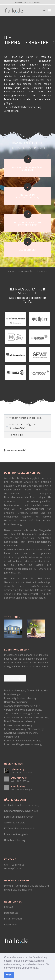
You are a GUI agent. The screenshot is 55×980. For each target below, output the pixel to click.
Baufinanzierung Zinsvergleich (21, 811)
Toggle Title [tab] (14, 435)
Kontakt (9, 907)
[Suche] (43, 10)
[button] (40, 968)
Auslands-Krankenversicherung (21, 805)
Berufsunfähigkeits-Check (19, 817)
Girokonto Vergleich (15, 823)
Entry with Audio (19, 778)
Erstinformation (13, 919)
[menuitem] (43, 10)
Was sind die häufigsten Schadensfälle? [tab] (21, 426)
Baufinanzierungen (15, 690)
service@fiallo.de (13, 868)
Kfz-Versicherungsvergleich (19, 828)
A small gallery (18, 786)
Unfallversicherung (15, 840)
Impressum (10, 924)
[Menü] (49, 10)
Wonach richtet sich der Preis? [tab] (24, 418)
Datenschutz (11, 913)
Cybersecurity (18, 769)
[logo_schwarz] (23, 10)
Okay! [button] (9, 975)
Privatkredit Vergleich (16, 834)
